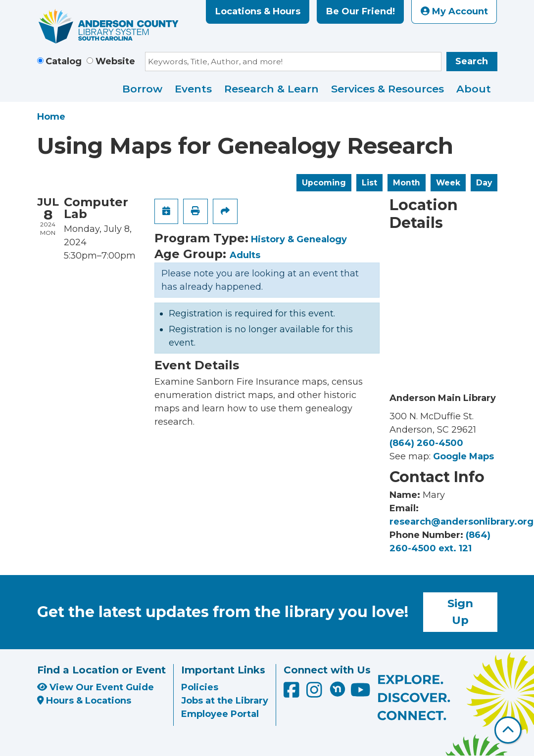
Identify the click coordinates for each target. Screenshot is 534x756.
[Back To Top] (508, 730)
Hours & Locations (84, 701)
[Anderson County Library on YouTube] (361, 693)
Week (448, 183)
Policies (200, 687)
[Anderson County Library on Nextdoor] (338, 689)
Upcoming (324, 183)
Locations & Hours (258, 11)
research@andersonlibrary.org (461, 522)
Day (484, 183)
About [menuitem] (474, 89)
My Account (454, 11)
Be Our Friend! (361, 11)
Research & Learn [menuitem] (271, 89)
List (369, 183)
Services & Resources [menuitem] (388, 89)
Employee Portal (220, 714)
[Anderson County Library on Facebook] (293, 693)
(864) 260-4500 (426, 443)
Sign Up (460, 612)
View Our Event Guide (96, 687)
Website (115, 61)
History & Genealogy (299, 239)
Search (472, 61)
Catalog (64, 61)
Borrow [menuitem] (142, 89)
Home (51, 117)
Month (407, 183)
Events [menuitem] (193, 89)
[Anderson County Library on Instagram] (316, 693)
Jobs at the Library (225, 701)
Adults (245, 255)
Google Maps (463, 456)
